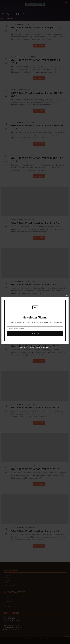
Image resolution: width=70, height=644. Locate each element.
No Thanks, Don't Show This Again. (35, 347)
